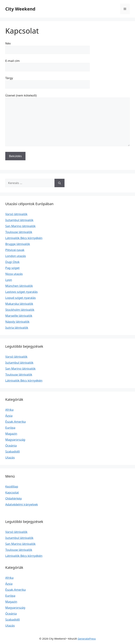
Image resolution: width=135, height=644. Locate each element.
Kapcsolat (12, 492)
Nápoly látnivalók (17, 322)
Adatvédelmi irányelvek (22, 504)
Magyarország (15, 439)
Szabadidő (12, 451)
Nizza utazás (14, 274)
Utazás (10, 457)
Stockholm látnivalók (20, 310)
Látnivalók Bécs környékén (24, 238)
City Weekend (20, 9)
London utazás (16, 256)
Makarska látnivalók (19, 304)
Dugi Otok (12, 262)
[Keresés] (60, 183)
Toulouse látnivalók (19, 232)
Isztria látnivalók (17, 328)
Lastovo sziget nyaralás (21, 292)
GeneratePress (87, 639)
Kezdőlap (12, 486)
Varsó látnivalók (16, 214)
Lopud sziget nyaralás (20, 298)
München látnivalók (19, 286)
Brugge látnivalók (18, 244)
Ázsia (9, 416)
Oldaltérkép (14, 498)
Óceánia (11, 445)
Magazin (11, 434)
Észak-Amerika (15, 422)
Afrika (9, 410)
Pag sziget (12, 268)
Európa (10, 428)
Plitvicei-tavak (15, 250)
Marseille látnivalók (19, 316)
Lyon (9, 280)
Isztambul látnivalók (19, 220)
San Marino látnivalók (20, 226)
